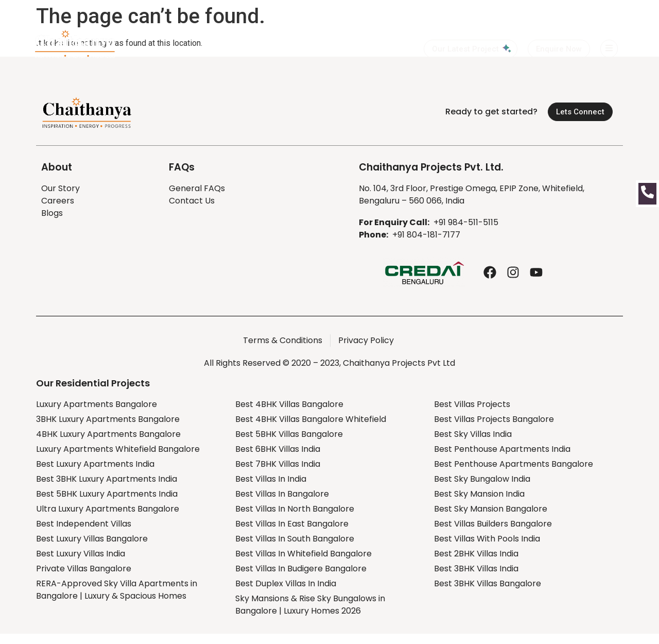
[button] (559, 49)
